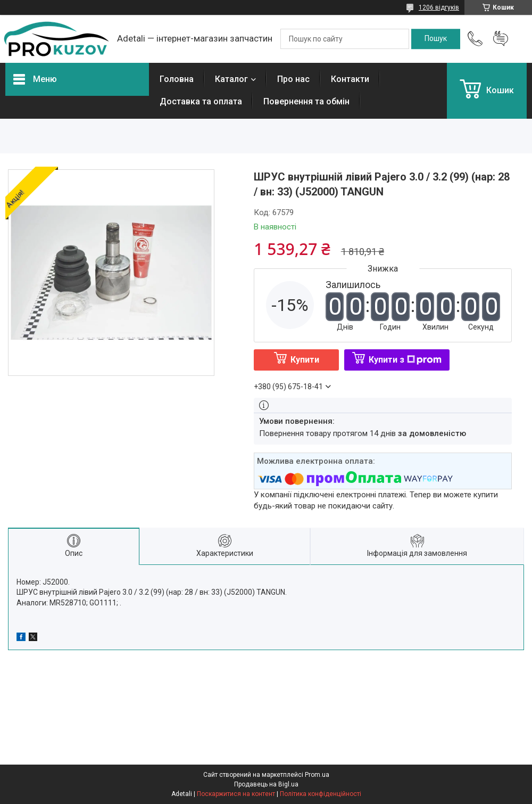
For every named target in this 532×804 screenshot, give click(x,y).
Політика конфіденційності (321, 794)
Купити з (405, 360)
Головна (177, 79)
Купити (305, 360)
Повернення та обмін (306, 101)
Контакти (350, 79)
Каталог (231, 79)
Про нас (293, 79)
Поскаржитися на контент (236, 794)
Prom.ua (317, 775)
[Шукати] (436, 39)
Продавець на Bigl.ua (266, 784)
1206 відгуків (439, 7)
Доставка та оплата (201, 101)
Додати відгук (501, 39)
